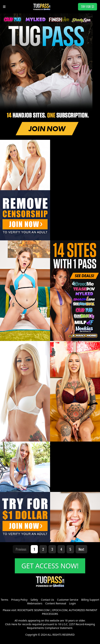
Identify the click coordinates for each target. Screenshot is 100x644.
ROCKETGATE (25, 610)
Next (81, 549)
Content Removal (56, 603)
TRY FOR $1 (88, 7)
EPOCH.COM (60, 610)
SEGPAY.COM (42, 610)
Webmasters (35, 603)
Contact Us (47, 600)
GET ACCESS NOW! (50, 566)
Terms (4, 600)
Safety (34, 600)
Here (14, 624)
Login (73, 603)
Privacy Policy (19, 600)
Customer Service (68, 600)
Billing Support (90, 600)
